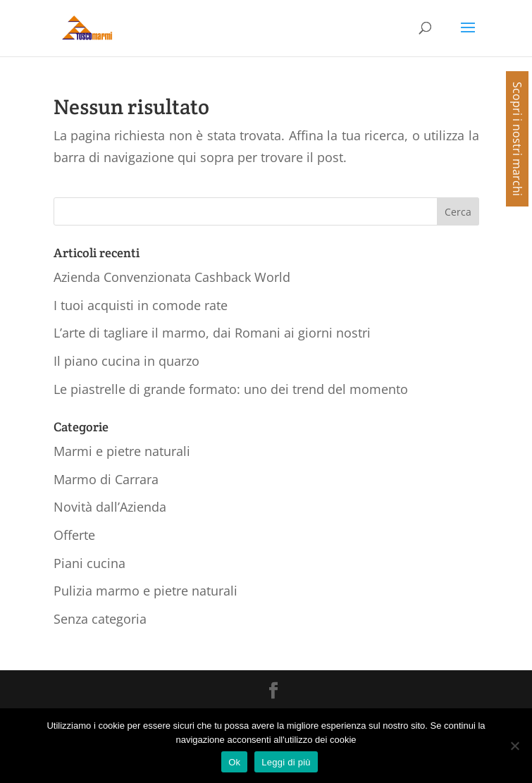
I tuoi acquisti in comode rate (141, 305)
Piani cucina (89, 563)
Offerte (74, 535)
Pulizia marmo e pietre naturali (146, 591)
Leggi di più (286, 762)
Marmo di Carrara (106, 479)
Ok (234, 762)
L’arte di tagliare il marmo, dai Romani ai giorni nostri (212, 333)
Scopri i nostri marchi (517, 139)
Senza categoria (100, 619)
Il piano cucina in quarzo (126, 361)
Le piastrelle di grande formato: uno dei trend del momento (231, 389)
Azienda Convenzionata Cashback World (172, 277)
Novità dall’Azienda (110, 507)
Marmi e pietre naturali (122, 451)
